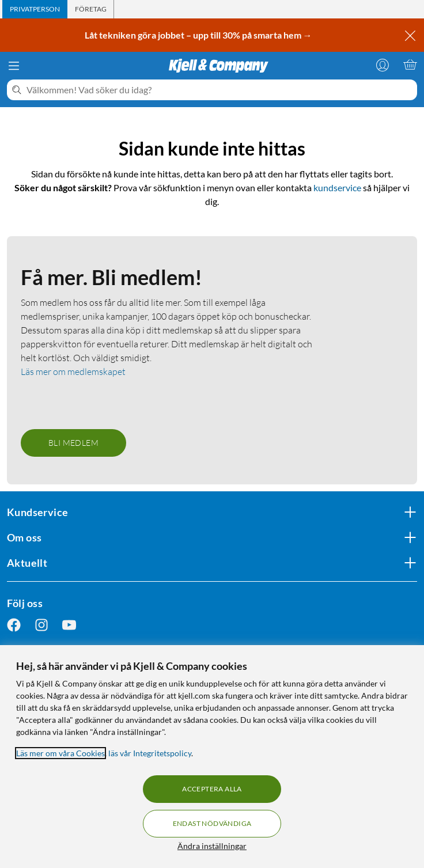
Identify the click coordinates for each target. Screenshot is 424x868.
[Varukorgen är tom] (410, 65)
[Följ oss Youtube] (69, 625)
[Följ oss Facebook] (14, 625)
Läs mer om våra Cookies (60, 753)
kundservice (337, 187)
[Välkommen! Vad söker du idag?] (219, 90)
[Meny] (14, 66)
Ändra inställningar (212, 846)
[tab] (35, 9)
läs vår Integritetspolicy (150, 753)
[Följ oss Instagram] (41, 625)
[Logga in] (383, 65)
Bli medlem (73, 443)
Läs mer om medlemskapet (73, 372)
